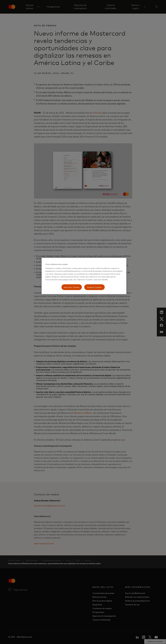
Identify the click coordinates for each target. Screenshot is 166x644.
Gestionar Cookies (72, 287)
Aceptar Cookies (94, 287)
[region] (84, 276)
